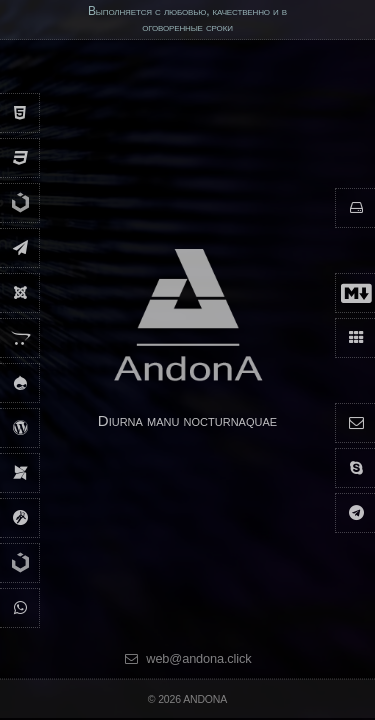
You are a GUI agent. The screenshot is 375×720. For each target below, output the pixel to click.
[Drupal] (20, 382)
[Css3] (20, 157)
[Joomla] (20, 292)
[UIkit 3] (20, 216)
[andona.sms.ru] (20, 247)
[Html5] (20, 112)
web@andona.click (187, 659)
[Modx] (20, 472)
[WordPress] (20, 427)
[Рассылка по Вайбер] (20, 607)
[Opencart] (20, 337)
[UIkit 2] (20, 576)
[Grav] (20, 517)
